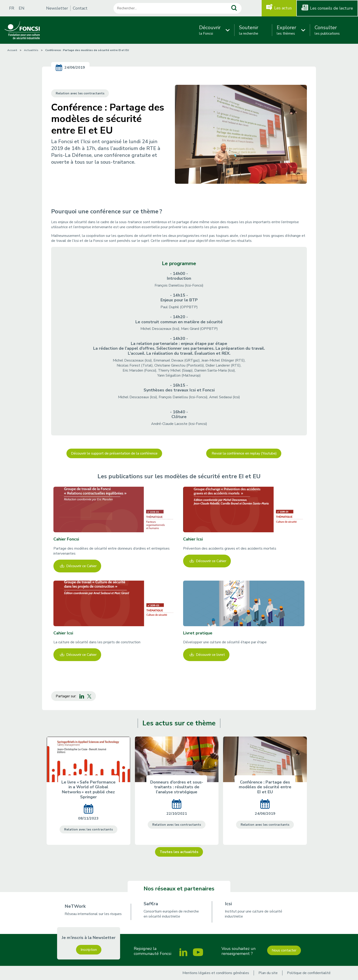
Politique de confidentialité (309, 973)
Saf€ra (151, 904)
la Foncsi (210, 30)
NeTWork (75, 906)
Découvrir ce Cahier (81, 566)
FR (12, 8)
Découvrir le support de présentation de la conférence (114, 453)
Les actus (283, 8)
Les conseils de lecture (332, 8)
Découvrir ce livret (210, 655)
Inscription (89, 950)
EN (22, 8)
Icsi (228, 904)
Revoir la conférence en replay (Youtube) (244, 453)
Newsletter (57, 8)
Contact (80, 8)
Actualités (31, 50)
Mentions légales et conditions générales (216, 973)
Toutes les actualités (179, 852)
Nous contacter (284, 950)
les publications (327, 30)
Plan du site (268, 973)
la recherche (249, 30)
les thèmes (286, 30)
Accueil (12, 50)
